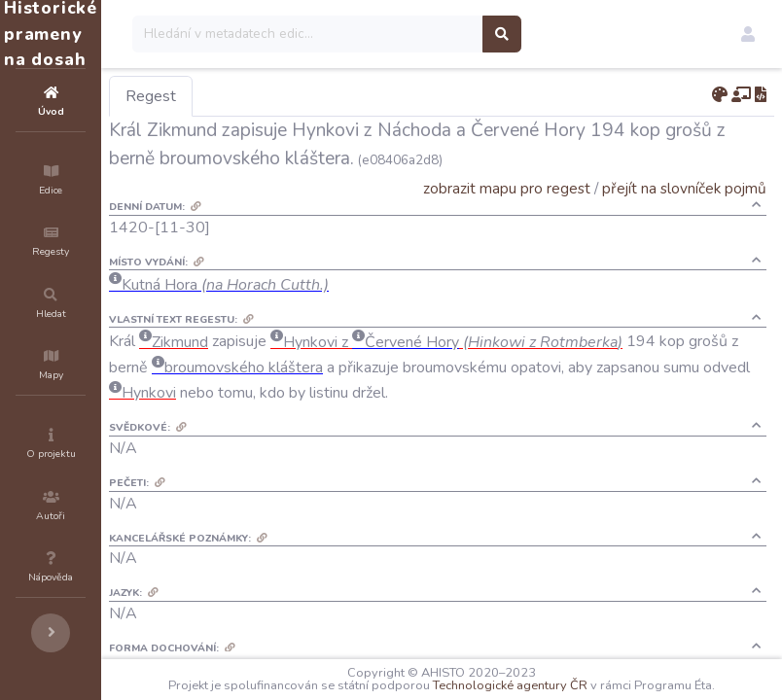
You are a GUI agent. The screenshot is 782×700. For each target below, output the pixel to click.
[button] (748, 34)
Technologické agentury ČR (610, 673)
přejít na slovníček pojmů (684, 188)
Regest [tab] (267, 96)
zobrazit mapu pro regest (507, 188)
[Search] (425, 34)
